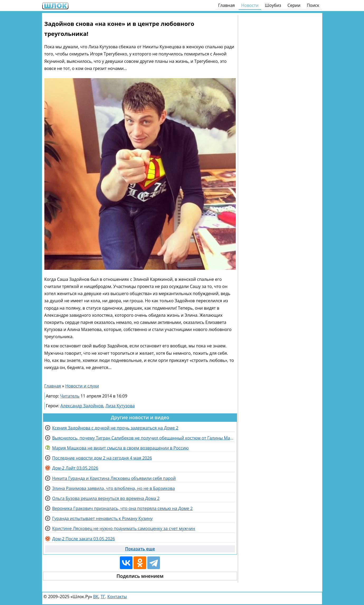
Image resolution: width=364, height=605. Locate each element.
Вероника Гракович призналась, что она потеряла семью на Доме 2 (122, 508)
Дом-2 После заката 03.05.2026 (84, 539)
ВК (96, 597)
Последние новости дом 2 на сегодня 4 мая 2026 (102, 458)
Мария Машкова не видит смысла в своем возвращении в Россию (121, 448)
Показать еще (140, 549)
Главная (226, 5)
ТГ (103, 597)
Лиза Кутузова (120, 406)
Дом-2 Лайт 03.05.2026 (75, 468)
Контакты (117, 597)
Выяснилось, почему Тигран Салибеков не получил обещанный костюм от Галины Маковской (144, 438)
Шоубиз (273, 5)
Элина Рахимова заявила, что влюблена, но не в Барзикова (114, 488)
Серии (294, 5)
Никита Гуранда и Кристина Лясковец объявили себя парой (114, 478)
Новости (250, 5)
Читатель (70, 396)
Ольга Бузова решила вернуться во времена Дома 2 (106, 498)
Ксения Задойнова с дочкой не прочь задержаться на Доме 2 (115, 428)
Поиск (313, 5)
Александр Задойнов (82, 406)
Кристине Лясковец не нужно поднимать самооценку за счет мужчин (124, 528)
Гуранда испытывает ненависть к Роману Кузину (103, 518)
